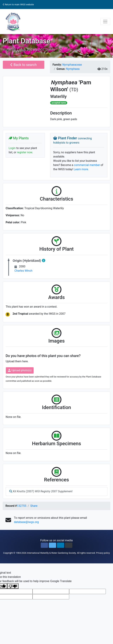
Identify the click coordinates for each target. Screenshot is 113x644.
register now (25, 152)
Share (34, 506)
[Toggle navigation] (105, 22)
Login (12, 148)
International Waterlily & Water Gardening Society (51, 553)
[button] (44, 545)
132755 (21, 506)
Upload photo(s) (20, 370)
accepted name (59, 103)
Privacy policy (103, 553)
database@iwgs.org (26, 522)
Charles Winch (23, 271)
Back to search (23, 65)
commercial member (87, 165)
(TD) (74, 90)
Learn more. (81, 169)
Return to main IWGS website (18, 4)
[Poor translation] (13, 586)
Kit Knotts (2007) (41, 491)
